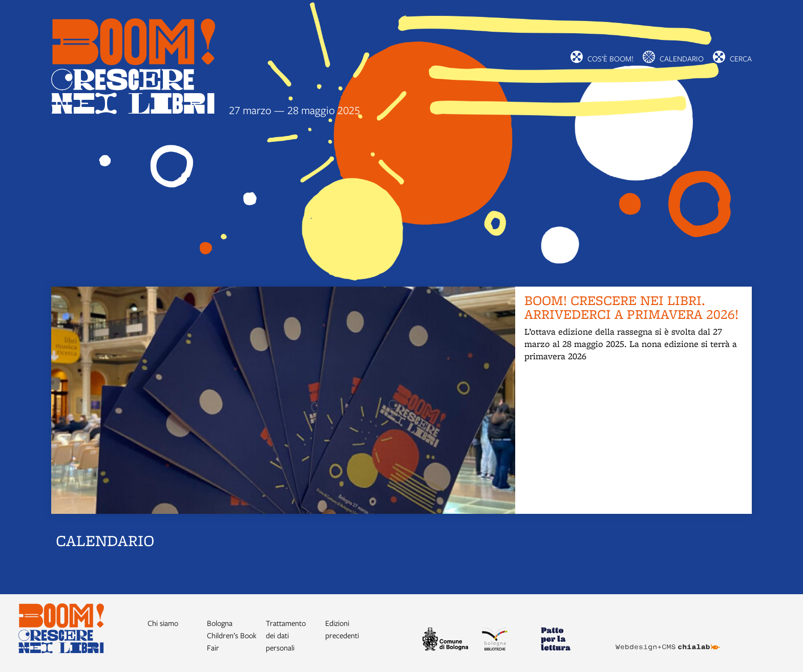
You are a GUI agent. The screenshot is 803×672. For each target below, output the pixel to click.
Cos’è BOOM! (610, 58)
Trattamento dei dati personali (286, 635)
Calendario (682, 58)
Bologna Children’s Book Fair (232, 635)
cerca (741, 58)
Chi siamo (163, 623)
